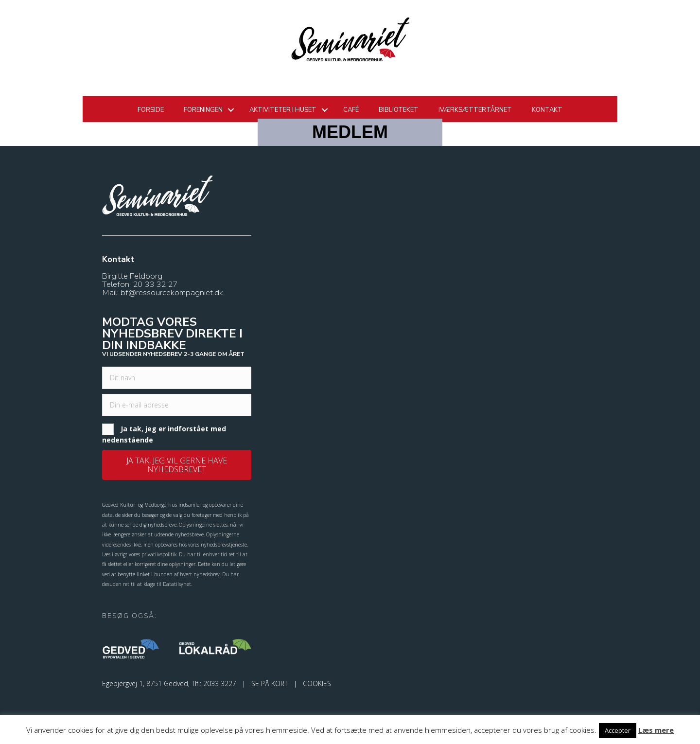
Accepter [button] (618, 730)
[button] (177, 465)
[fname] (177, 378)
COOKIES (317, 683)
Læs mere (656, 730)
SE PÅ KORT (270, 683)
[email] (177, 405)
